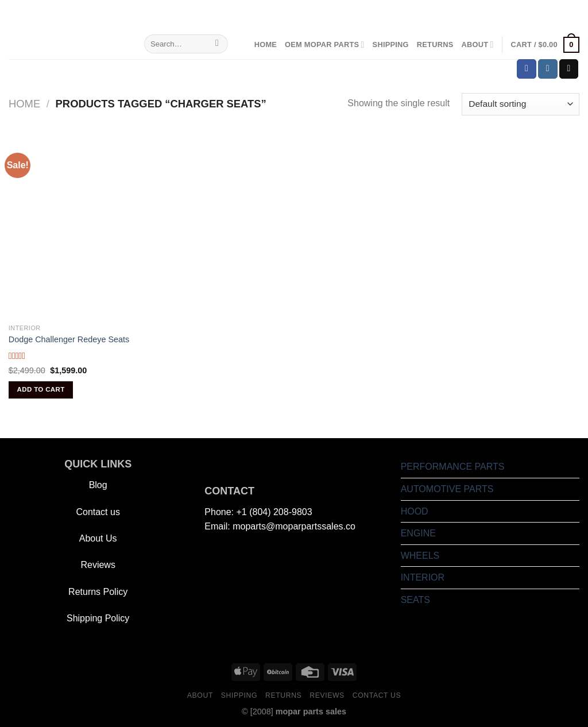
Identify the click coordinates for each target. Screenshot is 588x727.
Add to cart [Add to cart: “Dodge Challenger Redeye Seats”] (41, 389)
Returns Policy (98, 592)
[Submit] (217, 44)
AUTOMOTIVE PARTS (447, 489)
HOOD (415, 511)
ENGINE (418, 533)
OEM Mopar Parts (325, 45)
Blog (98, 485)
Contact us (98, 512)
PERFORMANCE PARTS (453, 467)
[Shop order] (521, 104)
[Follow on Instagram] (548, 69)
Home (266, 45)
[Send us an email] (569, 69)
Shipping (391, 45)
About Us (98, 538)
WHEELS (420, 556)
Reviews (98, 565)
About (477, 45)
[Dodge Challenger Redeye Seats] (100, 227)
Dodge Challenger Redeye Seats (69, 339)
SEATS (415, 600)
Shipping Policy (98, 618)
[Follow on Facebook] (527, 69)
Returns (435, 45)
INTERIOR (423, 577)
